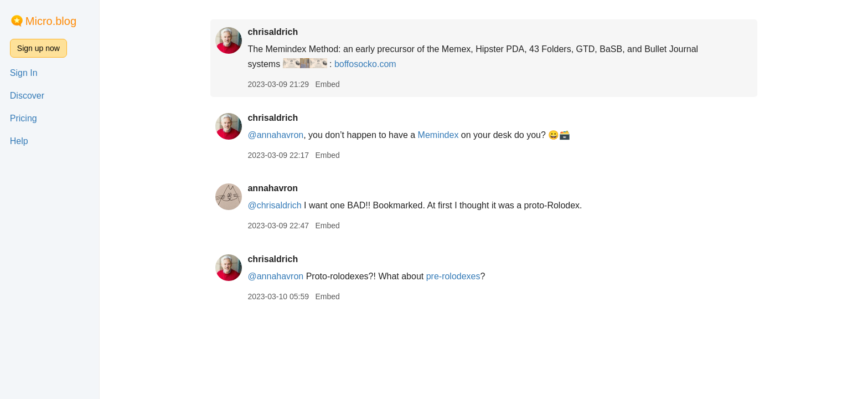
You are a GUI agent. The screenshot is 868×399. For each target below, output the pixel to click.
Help (19, 141)
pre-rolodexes (453, 276)
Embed (327, 84)
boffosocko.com (365, 64)
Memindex (438, 135)
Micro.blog (51, 21)
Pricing (24, 118)
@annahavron (275, 135)
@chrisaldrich (274, 205)
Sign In (24, 73)
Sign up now (38, 48)
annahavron (273, 188)
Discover (27, 96)
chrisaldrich (273, 32)
